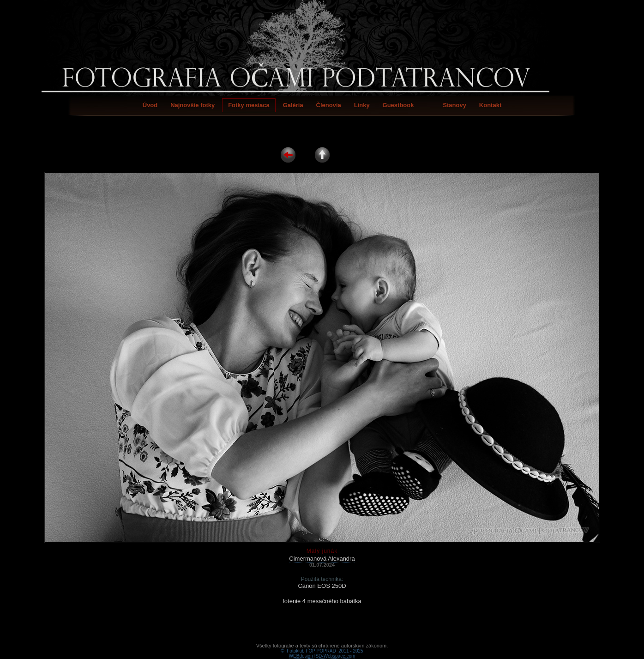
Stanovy (454, 105)
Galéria (293, 105)
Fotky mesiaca (249, 105)
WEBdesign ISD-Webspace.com (322, 645)
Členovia (329, 105)
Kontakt (490, 105)
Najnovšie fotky (193, 105)
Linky (362, 105)
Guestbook (398, 105)
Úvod (150, 105)
